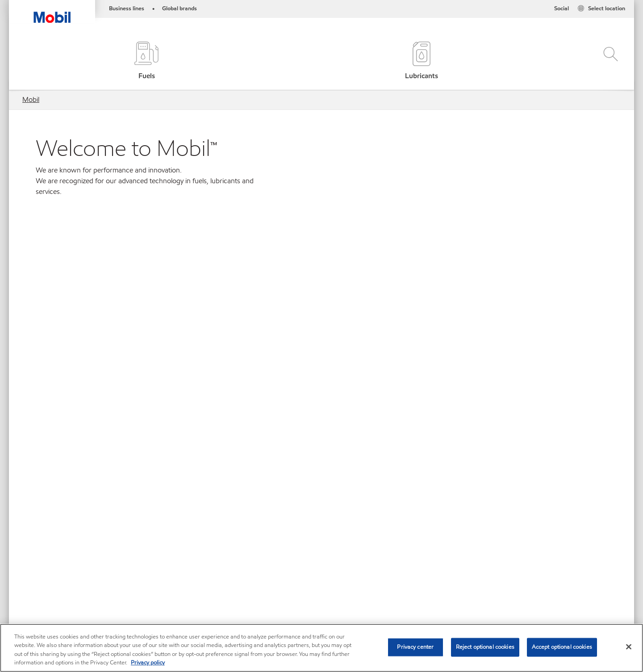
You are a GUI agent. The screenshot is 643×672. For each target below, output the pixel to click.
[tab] (290, 317)
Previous (27, 323)
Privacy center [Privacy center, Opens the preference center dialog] (415, 647)
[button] (608, 62)
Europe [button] (316, 471)
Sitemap (35, 590)
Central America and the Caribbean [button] (316, 446)
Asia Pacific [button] (316, 421)
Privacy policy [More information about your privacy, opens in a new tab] (148, 663)
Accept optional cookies (562, 647)
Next (616, 323)
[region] (321, 648)
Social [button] (562, 8)
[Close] (629, 647)
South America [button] (316, 521)
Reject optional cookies (485, 647)
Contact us (77, 590)
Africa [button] (316, 396)
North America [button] (316, 496)
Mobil (31, 99)
